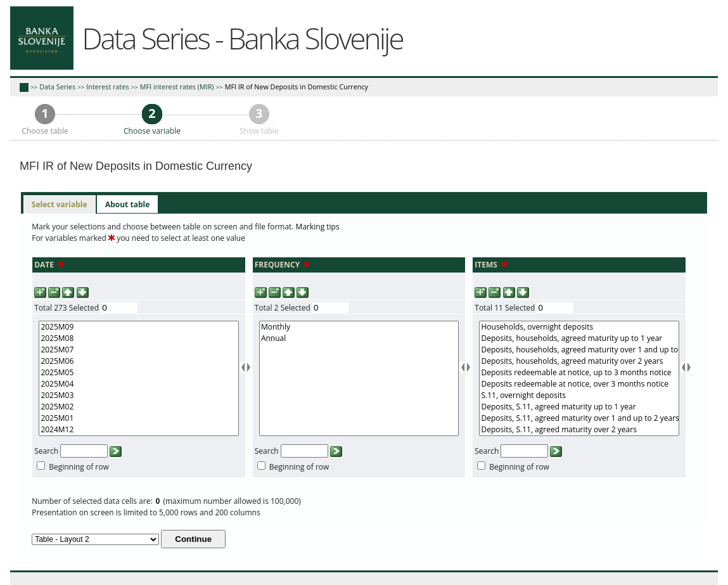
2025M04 (138, 384)
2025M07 (138, 350)
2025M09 (138, 327)
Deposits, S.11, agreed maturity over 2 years (579, 430)
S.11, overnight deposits (579, 395)
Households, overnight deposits (579, 327)
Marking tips (318, 227)
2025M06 (138, 361)
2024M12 (138, 430)
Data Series (57, 87)
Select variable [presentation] (60, 204)
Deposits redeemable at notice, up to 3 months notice (579, 373)
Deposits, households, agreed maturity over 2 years (579, 361)
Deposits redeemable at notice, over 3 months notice (579, 384)
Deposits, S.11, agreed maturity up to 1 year (579, 407)
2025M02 (138, 407)
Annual (359, 338)
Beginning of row (79, 467)
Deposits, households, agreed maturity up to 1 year (579, 338)
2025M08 (138, 338)
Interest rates (107, 87)
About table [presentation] (127, 204)
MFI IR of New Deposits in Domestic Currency (297, 87)
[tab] (60, 205)
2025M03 (138, 395)
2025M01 (138, 418)
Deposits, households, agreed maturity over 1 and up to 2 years (579, 350)
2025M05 (138, 373)
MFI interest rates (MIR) (177, 87)
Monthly (359, 327)
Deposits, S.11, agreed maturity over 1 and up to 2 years (579, 418)
